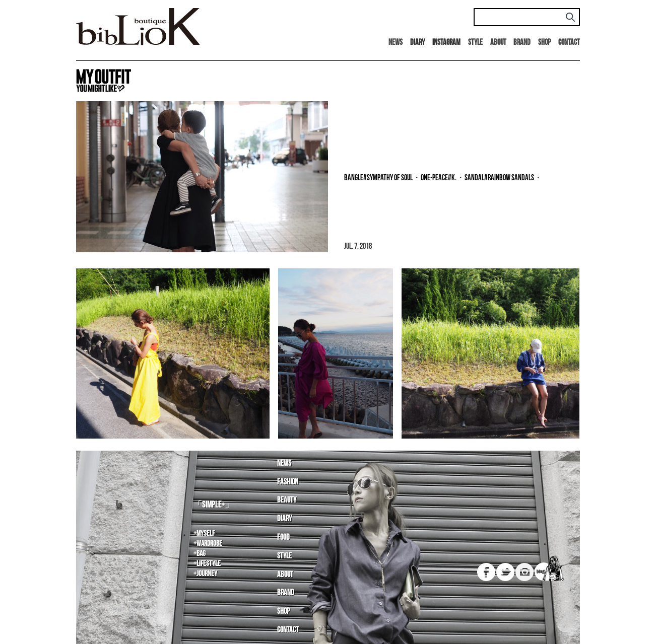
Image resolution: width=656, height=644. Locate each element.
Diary (284, 519)
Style (475, 43)
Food (283, 538)
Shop (544, 43)
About (498, 43)
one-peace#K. (439, 178)
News (396, 43)
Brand (522, 43)
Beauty (287, 500)
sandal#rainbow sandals (499, 178)
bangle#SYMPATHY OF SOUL (378, 178)
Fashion (288, 482)
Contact (569, 43)
